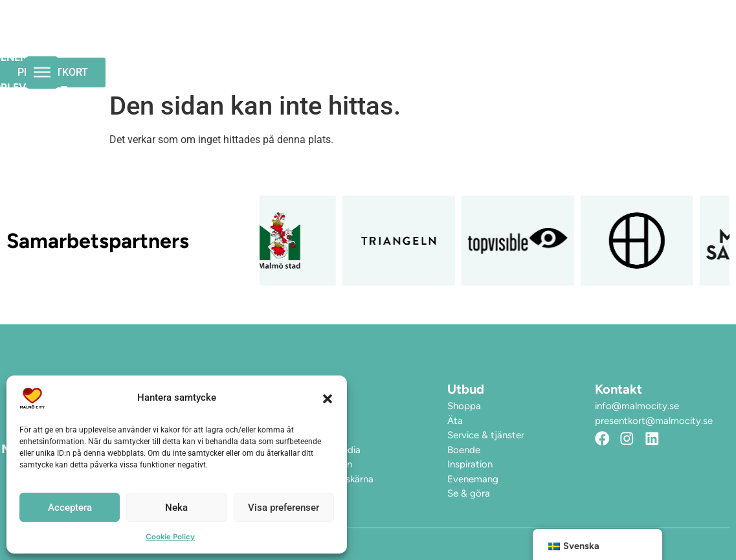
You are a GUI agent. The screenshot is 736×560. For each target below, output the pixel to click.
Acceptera (70, 508)
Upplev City (389, 28)
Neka (176, 508)
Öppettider (201, 28)
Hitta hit (195, 57)
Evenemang (290, 28)
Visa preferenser (284, 508)
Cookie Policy (170, 537)
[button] (328, 398)
